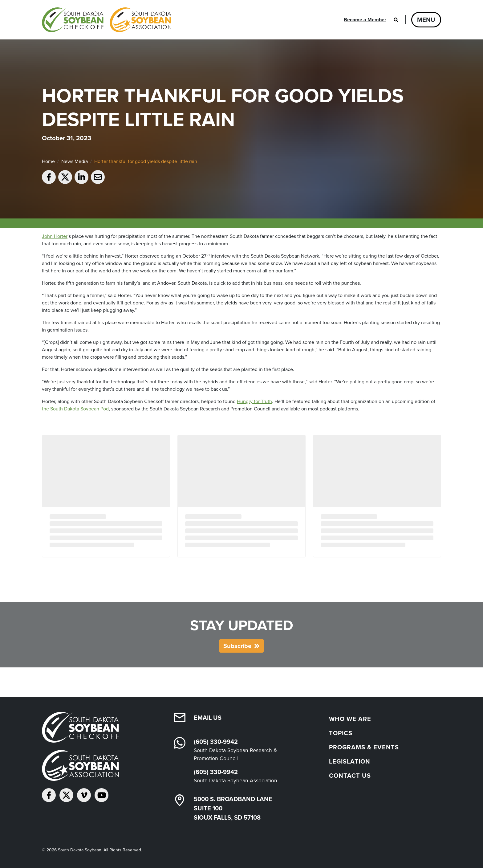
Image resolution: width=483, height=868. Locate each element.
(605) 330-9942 (216, 742)
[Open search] (396, 20)
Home (48, 161)
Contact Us (350, 776)
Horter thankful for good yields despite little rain (146, 161)
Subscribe (237, 646)
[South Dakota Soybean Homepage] (107, 20)
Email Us (208, 718)
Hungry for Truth (254, 401)
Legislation (350, 761)
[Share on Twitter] (65, 177)
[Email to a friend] (98, 177)
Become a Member (365, 20)
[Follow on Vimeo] (84, 795)
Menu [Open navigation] (426, 20)
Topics (341, 733)
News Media (75, 161)
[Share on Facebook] (49, 177)
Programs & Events (364, 747)
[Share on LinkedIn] (81, 177)
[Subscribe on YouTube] (101, 795)
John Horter (55, 236)
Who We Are (350, 719)
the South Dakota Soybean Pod (75, 409)
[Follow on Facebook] (49, 795)
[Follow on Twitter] (66, 795)
